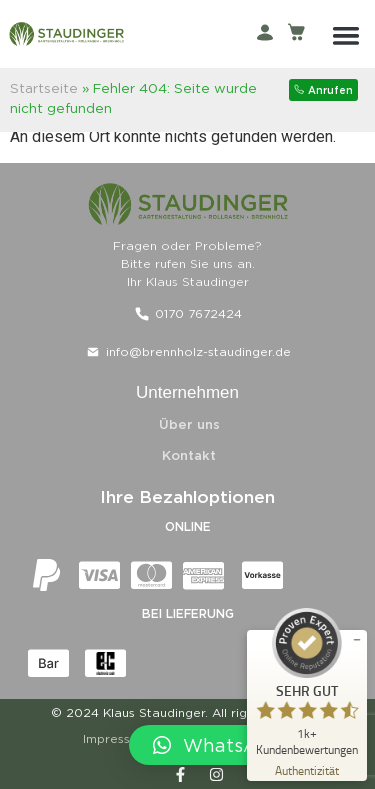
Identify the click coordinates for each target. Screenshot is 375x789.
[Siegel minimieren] (357, 640)
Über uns (189, 424)
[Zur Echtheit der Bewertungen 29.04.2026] (307, 769)
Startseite (44, 88)
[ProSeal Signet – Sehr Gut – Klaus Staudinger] (307, 682)
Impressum (115, 738)
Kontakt (189, 455)
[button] (346, 35)
